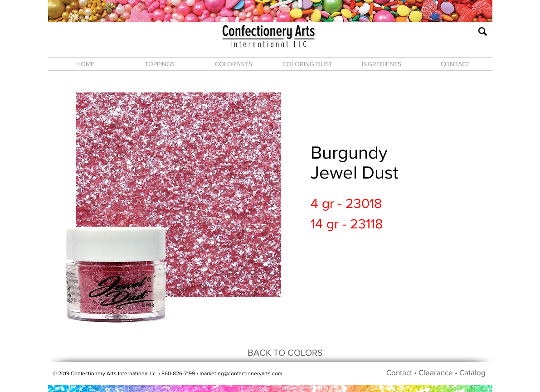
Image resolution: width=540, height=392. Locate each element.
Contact (399, 372)
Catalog (472, 372)
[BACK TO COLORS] (285, 353)
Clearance (436, 372)
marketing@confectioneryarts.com (241, 373)
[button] (160, 64)
